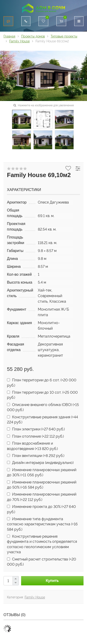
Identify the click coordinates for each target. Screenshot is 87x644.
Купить (52, 580)
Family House (35, 597)
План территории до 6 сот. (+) (42, 383)
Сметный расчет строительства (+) (42, 562)
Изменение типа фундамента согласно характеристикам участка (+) (42, 524)
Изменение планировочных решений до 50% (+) (42, 485)
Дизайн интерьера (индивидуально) (40, 463)
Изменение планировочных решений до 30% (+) (42, 472)
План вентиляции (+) (36, 456)
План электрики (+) (36, 429)
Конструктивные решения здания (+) (42, 420)
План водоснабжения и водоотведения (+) (32, 446)
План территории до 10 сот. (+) (42, 395)
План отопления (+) (35, 436)
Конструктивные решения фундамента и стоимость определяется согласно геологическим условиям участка (42, 544)
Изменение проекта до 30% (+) (41, 509)
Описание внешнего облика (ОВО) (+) (43, 407)
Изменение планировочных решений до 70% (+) (42, 497)
